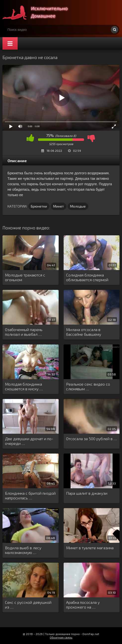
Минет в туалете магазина (90, 548)
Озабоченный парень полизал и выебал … (24, 332)
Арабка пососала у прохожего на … (83, 605)
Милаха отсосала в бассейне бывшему (84, 332)
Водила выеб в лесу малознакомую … (23, 550)
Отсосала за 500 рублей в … (91, 439)
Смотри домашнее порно (40, 12)
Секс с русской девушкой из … (28, 605)
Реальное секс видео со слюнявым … (88, 386)
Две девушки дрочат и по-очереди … (29, 441)
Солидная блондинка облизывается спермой (87, 277)
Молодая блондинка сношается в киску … (24, 386)
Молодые (78, 206)
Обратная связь (61, 637)
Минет (59, 206)
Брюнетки (39, 206)
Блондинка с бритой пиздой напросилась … (30, 495)
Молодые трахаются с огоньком (25, 277)
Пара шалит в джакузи (87, 493)
